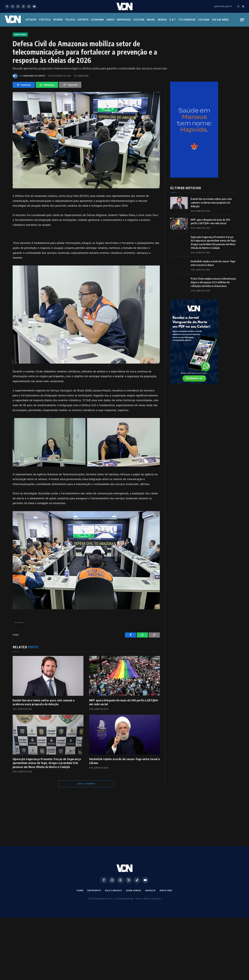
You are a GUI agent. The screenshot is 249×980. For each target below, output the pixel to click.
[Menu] (242, 20)
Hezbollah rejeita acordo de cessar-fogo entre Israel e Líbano (124, 781)
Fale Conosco (113, 911)
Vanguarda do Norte (34, 96)
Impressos (124, 20)
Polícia (70, 20)
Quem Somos (134, 911)
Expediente (94, 911)
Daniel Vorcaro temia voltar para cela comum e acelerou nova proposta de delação (44, 722)
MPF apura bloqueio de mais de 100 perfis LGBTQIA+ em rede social (124, 722)
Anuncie (150, 911)
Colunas (204, 20)
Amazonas (20, 55)
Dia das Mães (220, 20)
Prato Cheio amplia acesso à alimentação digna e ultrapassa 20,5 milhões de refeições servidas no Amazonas (213, 303)
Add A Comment (86, 804)
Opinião (58, 20)
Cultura (139, 20)
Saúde (110, 20)
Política (45, 20)
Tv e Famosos (187, 20)
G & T (173, 20)
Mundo (162, 20)
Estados (31, 20)
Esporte (83, 20)
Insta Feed (166, 911)
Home (80, 911)
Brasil (151, 20)
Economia (97, 20)
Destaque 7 (20, 643)
